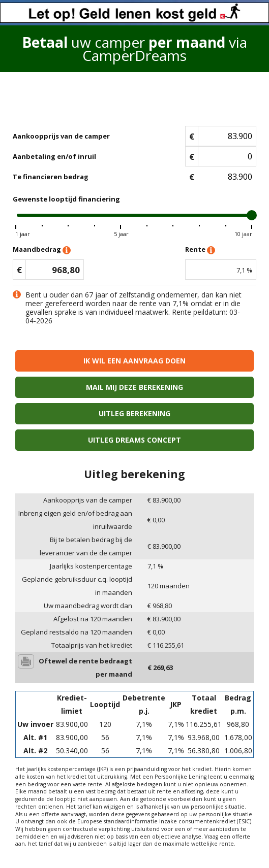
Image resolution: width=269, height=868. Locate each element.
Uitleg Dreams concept (134, 440)
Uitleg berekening (134, 413)
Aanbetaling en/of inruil (54, 156)
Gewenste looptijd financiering (66, 199)
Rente (200, 250)
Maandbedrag (42, 250)
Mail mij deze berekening (134, 387)
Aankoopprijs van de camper (61, 136)
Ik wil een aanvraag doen (134, 361)
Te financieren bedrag (51, 177)
